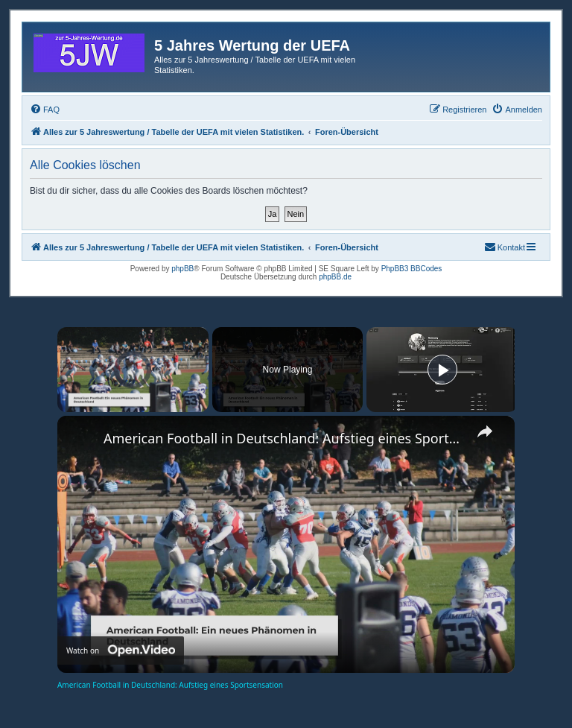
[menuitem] (45, 110)
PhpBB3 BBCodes (412, 269)
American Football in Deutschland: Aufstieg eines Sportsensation (284, 438)
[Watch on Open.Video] (121, 651)
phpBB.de (335, 277)
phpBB (182, 269)
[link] (81, 440)
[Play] (442, 370)
